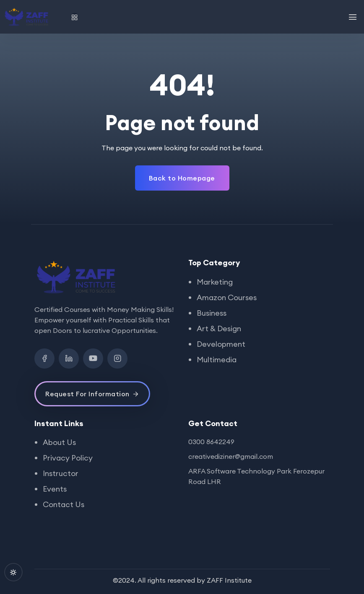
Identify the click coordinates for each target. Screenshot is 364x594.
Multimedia (217, 360)
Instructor (61, 473)
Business (212, 313)
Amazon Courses (227, 297)
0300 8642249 (211, 442)
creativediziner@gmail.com (231, 456)
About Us (59, 442)
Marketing (215, 282)
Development (221, 344)
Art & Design (219, 328)
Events (55, 489)
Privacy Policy (68, 458)
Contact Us (64, 504)
